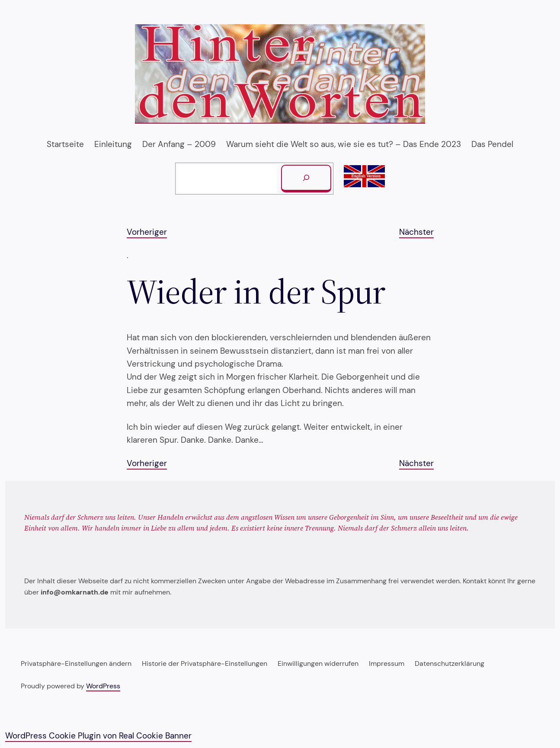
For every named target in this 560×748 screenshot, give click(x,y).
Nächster (416, 232)
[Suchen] (306, 179)
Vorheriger (147, 232)
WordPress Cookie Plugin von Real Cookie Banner (98, 736)
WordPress (103, 686)
